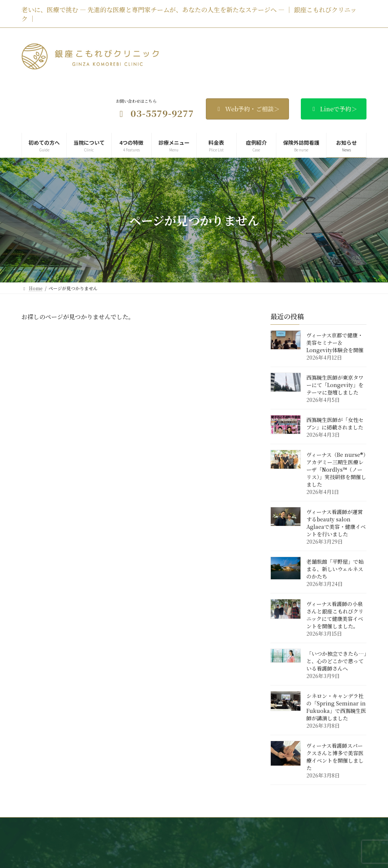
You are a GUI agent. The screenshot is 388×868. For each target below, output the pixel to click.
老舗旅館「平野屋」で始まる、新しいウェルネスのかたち (335, 569)
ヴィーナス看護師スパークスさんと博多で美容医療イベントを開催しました (335, 757)
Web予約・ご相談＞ (247, 109)
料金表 (288, 826)
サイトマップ (308, 834)
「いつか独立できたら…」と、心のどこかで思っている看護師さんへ (336, 661)
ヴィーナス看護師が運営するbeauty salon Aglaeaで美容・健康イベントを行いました (336, 523)
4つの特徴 (215, 826)
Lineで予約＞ (334, 109)
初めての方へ (102, 826)
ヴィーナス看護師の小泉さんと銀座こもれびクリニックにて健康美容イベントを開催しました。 (335, 615)
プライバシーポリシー (258, 834)
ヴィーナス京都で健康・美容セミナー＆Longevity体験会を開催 (335, 343)
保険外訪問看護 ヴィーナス (93, 834)
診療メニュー (253, 826)
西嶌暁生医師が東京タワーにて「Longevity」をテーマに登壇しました (335, 385)
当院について (144, 826)
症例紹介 (319, 826)
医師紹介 (181, 826)
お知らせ (144, 834)
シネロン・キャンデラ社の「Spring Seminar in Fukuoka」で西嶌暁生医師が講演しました (336, 707)
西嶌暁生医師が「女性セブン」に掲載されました (335, 424)
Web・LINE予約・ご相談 (195, 834)
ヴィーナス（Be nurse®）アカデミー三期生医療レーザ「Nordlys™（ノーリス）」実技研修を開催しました (336, 470)
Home (67, 826)
